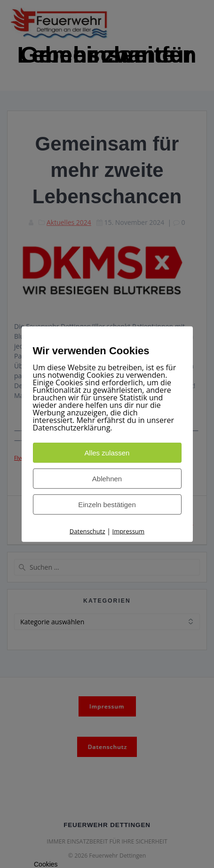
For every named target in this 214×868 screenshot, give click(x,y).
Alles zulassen (107, 453)
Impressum (129, 531)
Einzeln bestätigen (107, 505)
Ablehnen (107, 479)
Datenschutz (87, 531)
